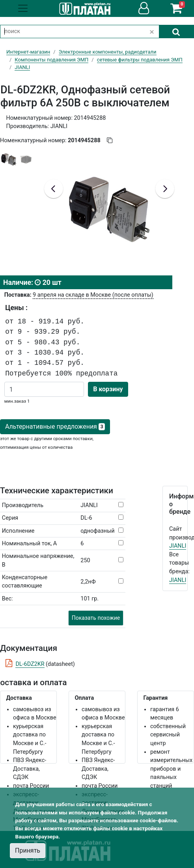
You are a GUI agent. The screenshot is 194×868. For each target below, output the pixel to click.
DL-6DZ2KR (30, 664)
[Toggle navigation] (23, 8)
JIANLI (178, 546)
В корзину (108, 389)
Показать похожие (96, 618)
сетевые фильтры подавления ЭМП (140, 60)
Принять (28, 850)
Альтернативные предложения (55, 427)
